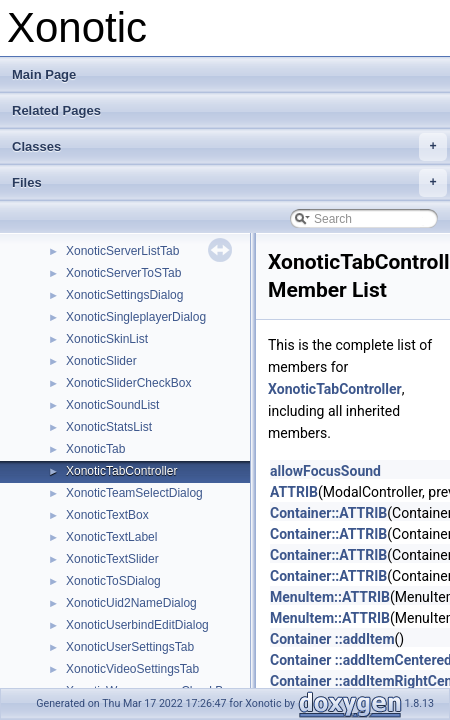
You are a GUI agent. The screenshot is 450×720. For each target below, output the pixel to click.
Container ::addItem (332, 639)
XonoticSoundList (112, 405)
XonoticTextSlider (112, 559)
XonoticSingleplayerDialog (136, 317)
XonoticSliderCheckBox (128, 383)
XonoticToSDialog (113, 581)
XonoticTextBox (107, 515)
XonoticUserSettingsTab (130, 647)
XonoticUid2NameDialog (131, 603)
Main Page (44, 74)
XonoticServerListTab (122, 251)
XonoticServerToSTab (123, 273)
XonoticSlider (101, 361)
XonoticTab (95, 449)
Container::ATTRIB (328, 513)
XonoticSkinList (107, 339)
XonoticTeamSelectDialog (134, 493)
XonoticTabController (121, 471)
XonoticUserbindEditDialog (137, 625)
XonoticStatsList (109, 427)
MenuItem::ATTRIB (330, 597)
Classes (229, 147)
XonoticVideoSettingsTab (132, 669)
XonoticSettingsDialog (124, 295)
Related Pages (56, 110)
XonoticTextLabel (111, 537)
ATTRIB (294, 492)
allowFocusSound (325, 471)
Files (229, 183)
